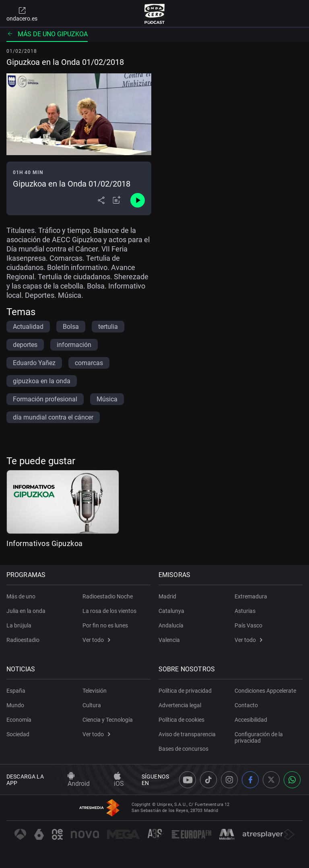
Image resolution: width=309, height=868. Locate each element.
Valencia (169, 640)
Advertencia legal (180, 705)
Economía (19, 720)
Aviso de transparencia (187, 734)
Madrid (167, 596)
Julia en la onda (26, 611)
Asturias (245, 611)
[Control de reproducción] (138, 200)
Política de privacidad (185, 691)
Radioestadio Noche (108, 596)
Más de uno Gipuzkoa (47, 34)
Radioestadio (23, 640)
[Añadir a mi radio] (117, 200)
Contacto (246, 705)
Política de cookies (181, 720)
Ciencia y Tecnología (108, 720)
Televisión (95, 691)
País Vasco (248, 625)
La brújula (19, 625)
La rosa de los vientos (109, 611)
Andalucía (171, 625)
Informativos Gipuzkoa (45, 543)
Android (79, 780)
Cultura (92, 705)
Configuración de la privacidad (259, 737)
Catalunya (171, 611)
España (16, 691)
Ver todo (96, 640)
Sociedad (18, 734)
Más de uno (21, 596)
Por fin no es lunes (105, 625)
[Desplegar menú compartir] (101, 200)
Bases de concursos (183, 749)
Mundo (15, 705)
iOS (119, 780)
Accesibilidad (251, 720)
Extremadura (251, 596)
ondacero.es (22, 14)
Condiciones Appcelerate (265, 691)
